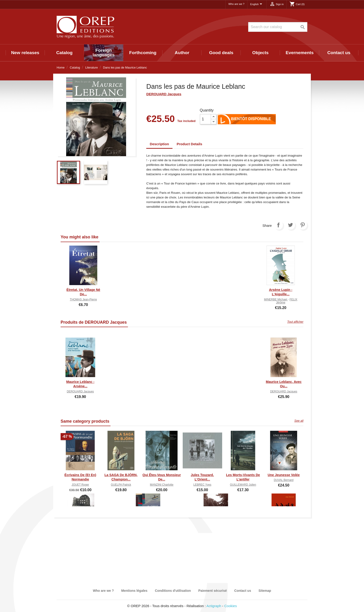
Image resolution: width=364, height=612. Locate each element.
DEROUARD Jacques (164, 94)
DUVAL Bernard (284, 480)
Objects (260, 53)
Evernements (300, 53)
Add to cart (225, 120)
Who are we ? (236, 4)
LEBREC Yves (202, 485)
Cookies (231, 606)
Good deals (221, 53)
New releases (25, 53)
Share (278, 225)
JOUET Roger (80, 485)
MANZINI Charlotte (162, 485)
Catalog (64, 53)
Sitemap (265, 591)
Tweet (290, 225)
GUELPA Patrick (121, 485)
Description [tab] (159, 144)
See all (299, 421)
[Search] (278, 27)
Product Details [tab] (189, 144)
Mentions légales (134, 591)
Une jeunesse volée (284, 475)
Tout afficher (295, 322)
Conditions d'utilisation (173, 591)
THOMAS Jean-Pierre (83, 299)
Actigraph (214, 606)
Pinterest (302, 225)
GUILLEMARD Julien (243, 485)
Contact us (339, 53)
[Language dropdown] (257, 4)
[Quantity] (205, 119)
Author (182, 53)
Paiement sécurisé (213, 591)
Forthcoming (143, 53)
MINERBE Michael (276, 299)
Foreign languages (104, 53)
